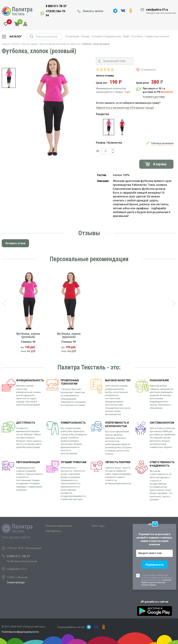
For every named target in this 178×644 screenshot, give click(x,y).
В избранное (149, 70)
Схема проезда (16, 582)
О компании (72, 36)
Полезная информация (59, 526)
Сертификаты (53, 531)
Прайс (126, 36)
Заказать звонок (93, 11)
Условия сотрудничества (106, 36)
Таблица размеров (162, 143)
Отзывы (85, 36)
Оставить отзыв (15, 243)
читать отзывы (105, 76)
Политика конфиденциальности (20, 632)
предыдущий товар (114, 61)
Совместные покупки (157, 36)
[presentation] (4, 303)
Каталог (16, 37)
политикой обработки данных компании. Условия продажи (156, 582)
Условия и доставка (154, 97)
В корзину (160, 164)
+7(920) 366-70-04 (56, 13)
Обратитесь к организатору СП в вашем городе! (125, 108)
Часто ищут (98, 526)
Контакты (137, 36)
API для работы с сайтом (154, 602)
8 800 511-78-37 (56, 6)
